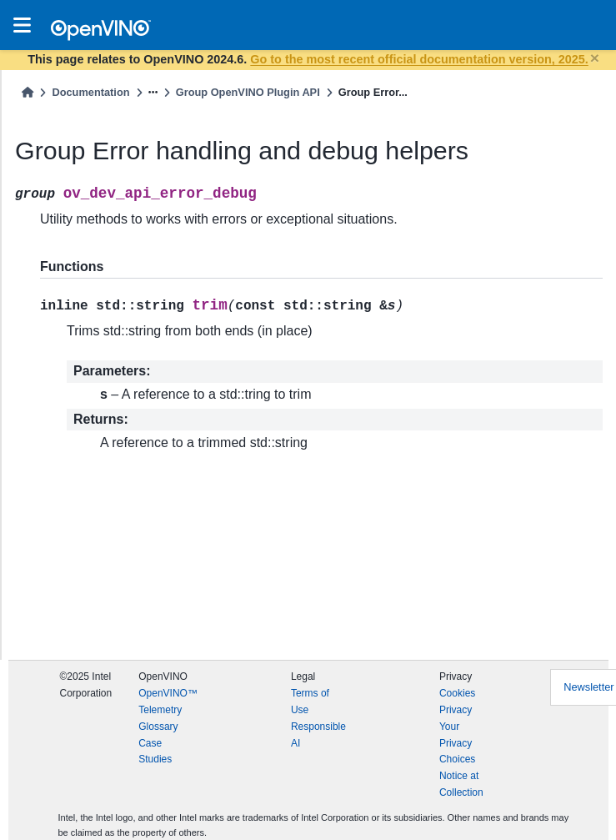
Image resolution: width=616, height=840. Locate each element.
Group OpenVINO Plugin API (248, 92)
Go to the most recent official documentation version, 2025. (419, 59)
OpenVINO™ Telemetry (168, 702)
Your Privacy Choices (457, 743)
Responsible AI (318, 735)
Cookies (457, 693)
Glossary (158, 727)
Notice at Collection (461, 784)
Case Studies (155, 752)
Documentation (90, 92)
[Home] (28, 92)
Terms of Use (310, 702)
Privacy (456, 710)
